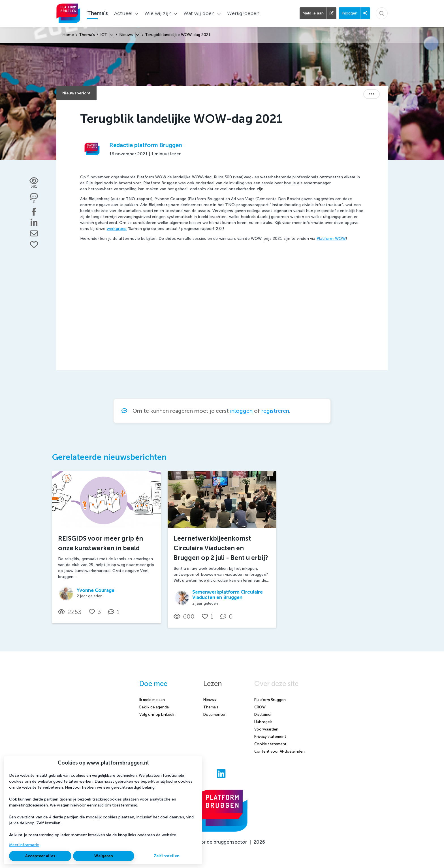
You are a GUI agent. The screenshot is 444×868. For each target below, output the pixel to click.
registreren (275, 411)
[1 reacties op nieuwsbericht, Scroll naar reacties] (115, 612)
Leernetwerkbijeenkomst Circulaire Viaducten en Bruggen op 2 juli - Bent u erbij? (221, 548)
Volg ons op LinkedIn (157, 714)
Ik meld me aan (152, 700)
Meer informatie (24, 845)
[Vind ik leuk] (34, 245)
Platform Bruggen (270, 700)
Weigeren (104, 856)
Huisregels (263, 722)
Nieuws (126, 35)
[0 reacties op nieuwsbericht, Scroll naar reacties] (34, 199)
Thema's (87, 35)
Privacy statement (270, 737)
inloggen (241, 411)
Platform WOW (331, 239)
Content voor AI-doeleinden (279, 751)
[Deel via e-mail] (34, 234)
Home (68, 35)
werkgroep (117, 229)
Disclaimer (263, 714)
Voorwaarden (266, 729)
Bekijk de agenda (154, 707)
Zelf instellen (167, 856)
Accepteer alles (40, 856)
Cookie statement (270, 744)
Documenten (215, 714)
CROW (260, 707)
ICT (104, 35)
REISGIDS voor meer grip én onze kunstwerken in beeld (101, 543)
